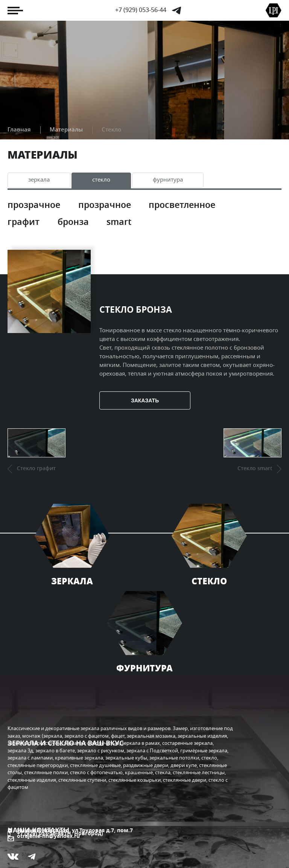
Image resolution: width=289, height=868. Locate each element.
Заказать (158, 418)
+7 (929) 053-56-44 (141, 10)
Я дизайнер (35, 812)
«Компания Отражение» (53, 847)
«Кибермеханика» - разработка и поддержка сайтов (81, 854)
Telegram (176, 11)
